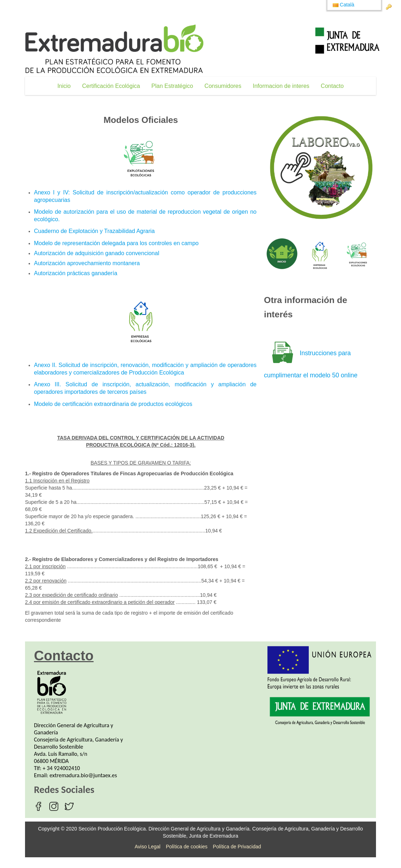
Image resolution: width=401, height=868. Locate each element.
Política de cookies (187, 847)
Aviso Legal (148, 847)
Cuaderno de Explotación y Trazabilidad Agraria (94, 231)
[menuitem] (64, 86)
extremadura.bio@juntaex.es (83, 775)
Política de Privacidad (237, 847)
